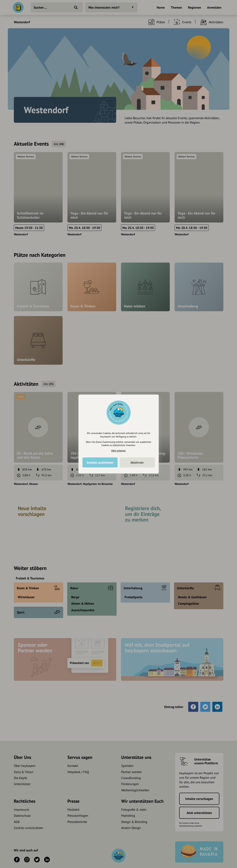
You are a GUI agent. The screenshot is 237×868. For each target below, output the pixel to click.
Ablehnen (137, 462)
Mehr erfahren (118, 451)
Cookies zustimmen (100, 462)
